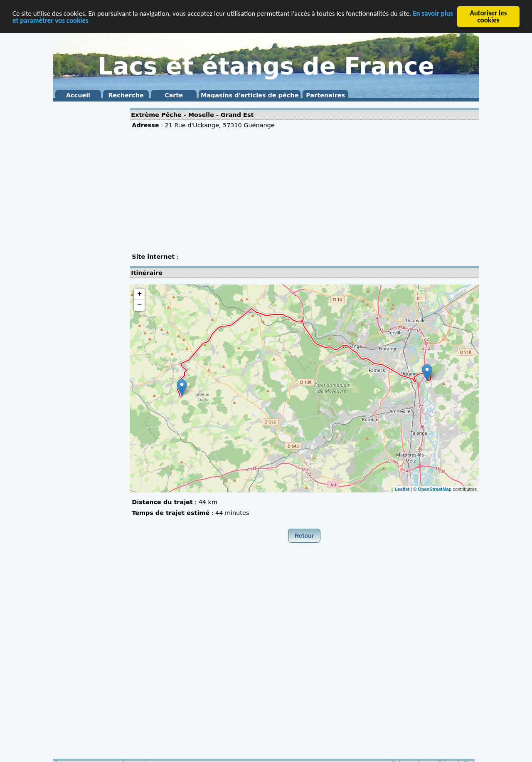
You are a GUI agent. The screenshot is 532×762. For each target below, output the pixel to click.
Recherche (126, 95)
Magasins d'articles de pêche (250, 95)
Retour (304, 536)
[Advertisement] (86, 229)
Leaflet (402, 489)
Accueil (78, 95)
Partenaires (325, 95)
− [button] (139, 305)
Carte (174, 95)
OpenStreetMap (435, 489)
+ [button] (139, 294)
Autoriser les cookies (488, 17)
